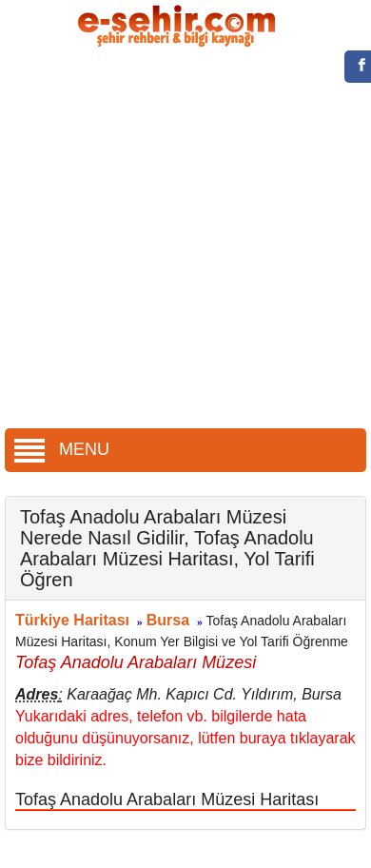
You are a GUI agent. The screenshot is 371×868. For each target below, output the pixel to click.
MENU (62, 449)
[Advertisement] (178, 240)
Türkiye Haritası (72, 620)
